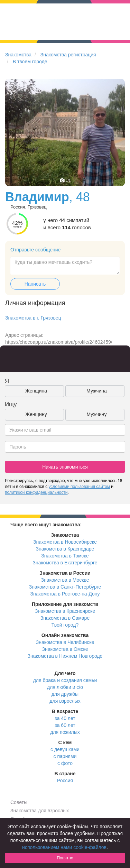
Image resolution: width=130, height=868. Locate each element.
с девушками (65, 749)
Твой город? (65, 625)
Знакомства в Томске (65, 556)
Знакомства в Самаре (65, 618)
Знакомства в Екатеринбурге (65, 563)
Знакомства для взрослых (40, 811)
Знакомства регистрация (68, 55)
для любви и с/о (65, 687)
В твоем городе (30, 62)
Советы (19, 802)
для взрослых (65, 701)
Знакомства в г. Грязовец (33, 318)
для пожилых (65, 732)
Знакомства (18, 55)
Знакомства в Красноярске (65, 611)
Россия (65, 781)
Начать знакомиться (65, 467)
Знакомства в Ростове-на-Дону (65, 594)
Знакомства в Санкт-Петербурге (65, 587)
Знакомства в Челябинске (65, 642)
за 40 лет (65, 718)
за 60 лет (65, 725)
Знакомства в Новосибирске (65, 542)
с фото (65, 763)
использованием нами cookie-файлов (64, 847)
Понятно (65, 858)
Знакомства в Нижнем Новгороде (65, 656)
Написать (35, 284)
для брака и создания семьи (65, 680)
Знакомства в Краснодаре (65, 549)
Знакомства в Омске (65, 649)
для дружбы (65, 694)
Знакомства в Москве (65, 580)
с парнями (65, 756)
